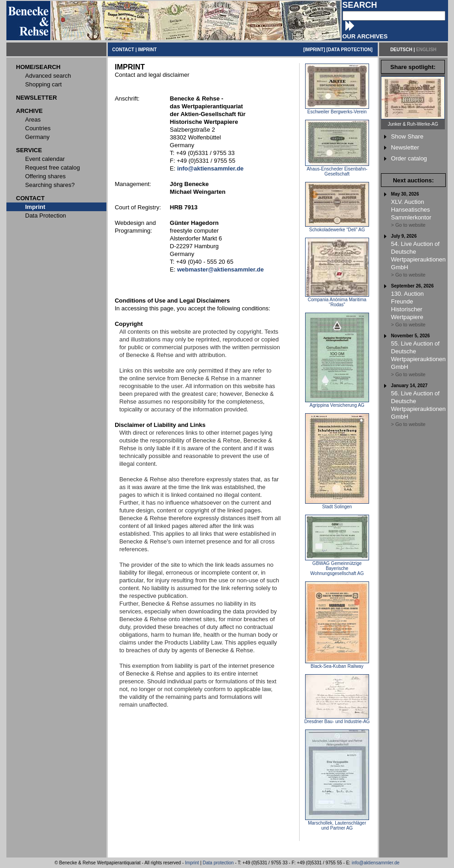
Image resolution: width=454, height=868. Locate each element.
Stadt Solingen (337, 505)
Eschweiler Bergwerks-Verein (337, 110)
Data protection (218, 863)
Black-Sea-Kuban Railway (337, 664)
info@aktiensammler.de (376, 863)
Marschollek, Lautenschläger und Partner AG (337, 823)
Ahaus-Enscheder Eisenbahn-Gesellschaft (337, 169)
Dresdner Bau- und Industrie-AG (337, 719)
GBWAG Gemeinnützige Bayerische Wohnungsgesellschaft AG (337, 566)
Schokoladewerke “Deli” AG (337, 228)
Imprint (192, 863)
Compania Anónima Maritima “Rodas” (337, 300)
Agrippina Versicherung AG (337, 403)
